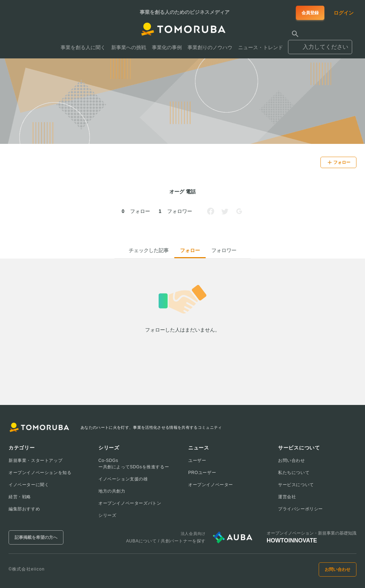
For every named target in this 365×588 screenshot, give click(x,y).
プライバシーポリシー (300, 509)
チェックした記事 (149, 250)
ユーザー (197, 460)
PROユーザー (202, 473)
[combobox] (320, 44)
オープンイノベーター (211, 485)
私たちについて (294, 473)
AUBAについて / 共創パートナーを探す (166, 541)
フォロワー (224, 250)
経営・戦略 (20, 497)
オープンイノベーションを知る (40, 473)
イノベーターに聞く (29, 485)
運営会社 (287, 497)
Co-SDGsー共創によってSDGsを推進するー (134, 464)
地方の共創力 (112, 491)
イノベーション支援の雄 (123, 479)
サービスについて (296, 485)
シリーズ (107, 515)
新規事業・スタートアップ (35, 460)
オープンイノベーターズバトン (130, 503)
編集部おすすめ (24, 509)
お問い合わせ (292, 460)
